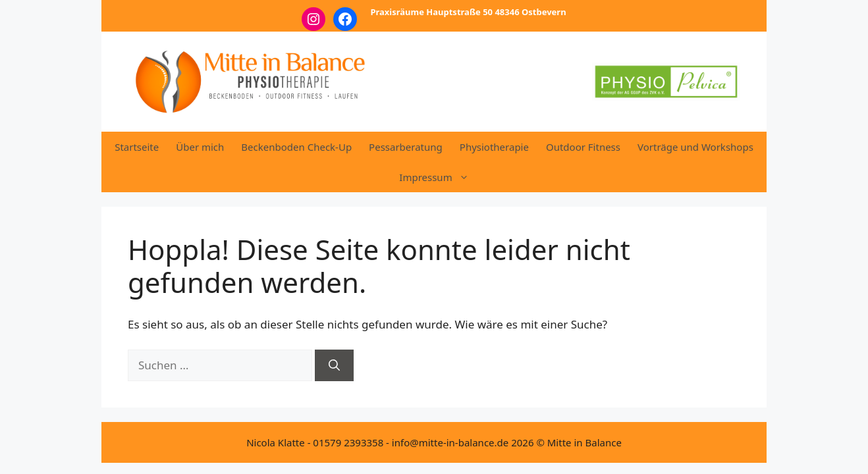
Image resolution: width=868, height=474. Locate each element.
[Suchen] (334, 365)
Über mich (200, 147)
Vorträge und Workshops (695, 147)
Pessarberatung (406, 147)
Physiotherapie (494, 147)
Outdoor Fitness (583, 147)
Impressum (438, 177)
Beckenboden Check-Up (296, 147)
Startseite (137, 147)
